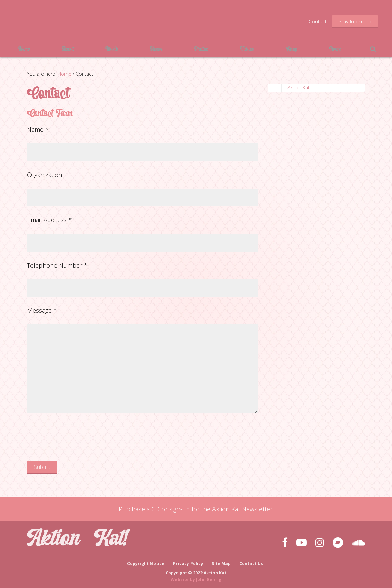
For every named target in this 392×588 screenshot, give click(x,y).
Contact (318, 21)
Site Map (222, 561)
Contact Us (252, 561)
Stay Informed (355, 21)
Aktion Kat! (79, 21)
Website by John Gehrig (196, 577)
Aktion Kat (299, 87)
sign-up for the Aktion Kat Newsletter (221, 509)
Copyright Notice (145, 561)
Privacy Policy (188, 561)
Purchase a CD (139, 509)
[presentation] (79, 438)
